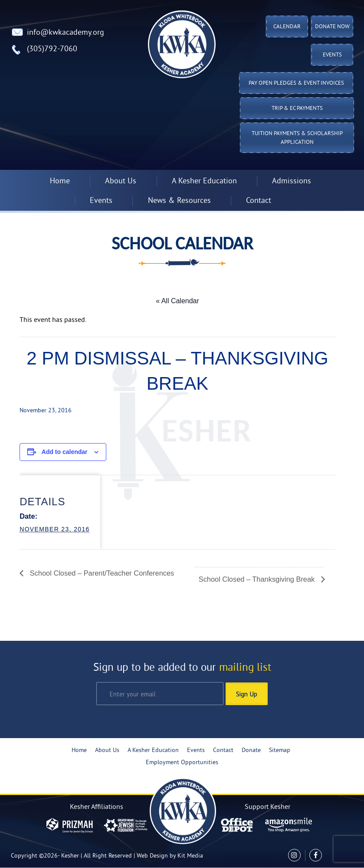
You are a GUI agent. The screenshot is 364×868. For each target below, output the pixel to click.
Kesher (70, 856)
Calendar (287, 27)
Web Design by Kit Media (170, 856)
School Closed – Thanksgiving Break (258, 579)
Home (60, 181)
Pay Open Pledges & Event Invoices (296, 83)
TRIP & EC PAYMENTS (297, 109)
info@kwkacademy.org (66, 33)
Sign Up (247, 694)
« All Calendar (177, 301)
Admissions (292, 181)
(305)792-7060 (52, 49)
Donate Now (332, 27)
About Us (121, 181)
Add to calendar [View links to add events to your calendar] (65, 452)
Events (332, 55)
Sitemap (280, 750)
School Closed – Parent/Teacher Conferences (101, 573)
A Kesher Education (204, 181)
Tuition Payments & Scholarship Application (297, 138)
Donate (251, 750)
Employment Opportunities (182, 763)
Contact (259, 201)
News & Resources (179, 201)
